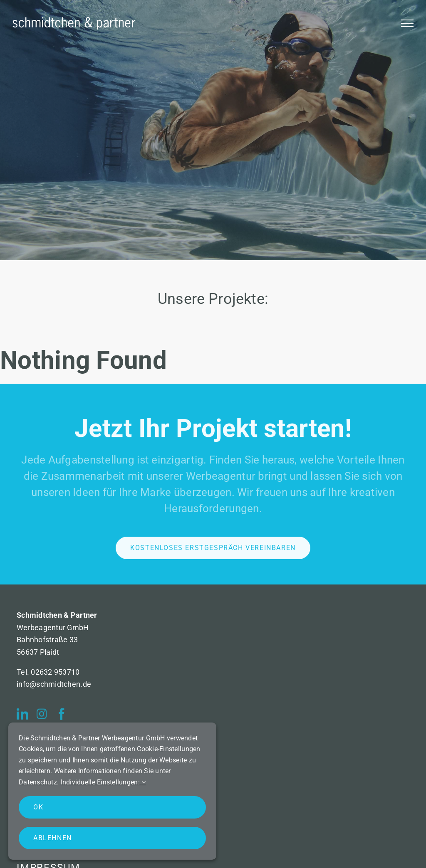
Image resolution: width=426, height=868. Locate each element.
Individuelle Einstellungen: (103, 782)
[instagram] (42, 717)
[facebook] (62, 717)
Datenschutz (38, 782)
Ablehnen (53, 838)
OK (38, 807)
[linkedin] (22, 717)
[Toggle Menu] (407, 23)
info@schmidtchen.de (54, 684)
